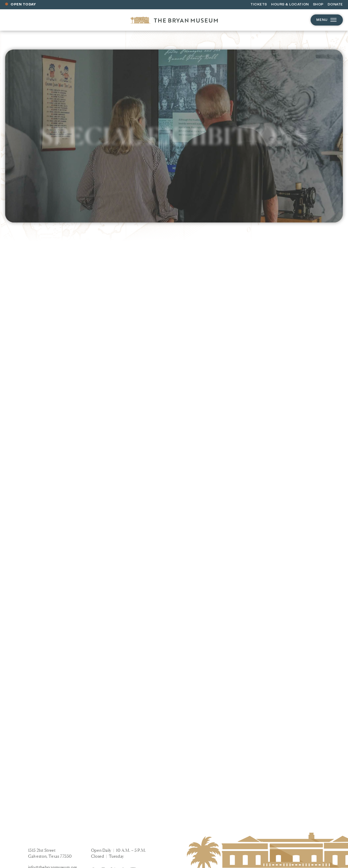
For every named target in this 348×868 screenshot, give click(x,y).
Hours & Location (290, 5)
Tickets (259, 5)
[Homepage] (174, 20)
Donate (335, 5)
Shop (318, 5)
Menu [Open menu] (327, 20)
